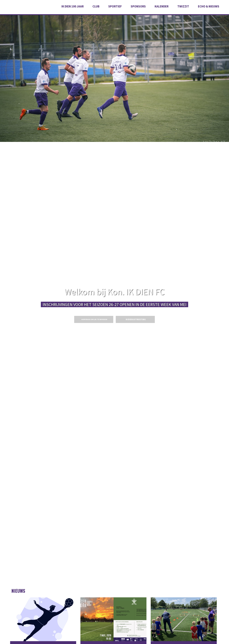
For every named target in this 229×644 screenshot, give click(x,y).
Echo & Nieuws (209, 6)
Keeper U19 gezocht (43, 620)
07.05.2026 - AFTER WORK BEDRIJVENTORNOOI (113, 620)
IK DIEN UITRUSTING (136, 319)
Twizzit (183, 6)
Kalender (162, 6)
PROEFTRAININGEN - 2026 (184, 620)
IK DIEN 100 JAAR (73, 6)
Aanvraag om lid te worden (94, 319)
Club (96, 6)
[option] (114, 71)
